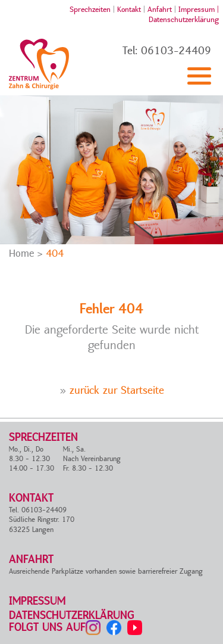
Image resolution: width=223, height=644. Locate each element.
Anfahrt (160, 10)
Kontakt (129, 10)
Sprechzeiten (90, 10)
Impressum (37, 601)
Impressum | (199, 10)
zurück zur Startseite (117, 391)
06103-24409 (176, 51)
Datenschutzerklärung (184, 20)
